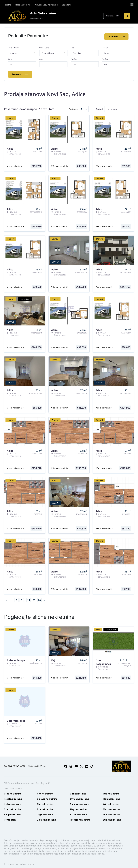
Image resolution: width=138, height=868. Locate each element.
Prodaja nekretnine (80, 818)
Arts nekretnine (78, 813)
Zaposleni (66, 5)
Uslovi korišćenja (36, 765)
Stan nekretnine (13, 808)
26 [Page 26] (39, 599)
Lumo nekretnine (112, 818)
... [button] (25, 599)
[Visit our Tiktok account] (92, 765)
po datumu (112, 108)
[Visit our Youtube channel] (76, 765)
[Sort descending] (86, 107)
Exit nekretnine (45, 808)
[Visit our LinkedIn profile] (87, 765)
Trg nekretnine (45, 813)
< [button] (6, 599)
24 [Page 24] (29, 599)
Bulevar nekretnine (47, 797)
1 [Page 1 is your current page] (11, 599)
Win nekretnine (111, 803)
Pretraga (20, 73)
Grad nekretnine (13, 792)
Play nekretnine (78, 808)
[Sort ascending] (82, 107)
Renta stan (10, 818)
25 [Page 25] (34, 599)
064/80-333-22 (36, 18)
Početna (8, 5)
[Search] (127, 16)
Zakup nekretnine (47, 818)
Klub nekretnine (12, 803)
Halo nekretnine (112, 797)
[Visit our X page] (81, 765)
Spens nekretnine (79, 803)
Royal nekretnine (13, 797)
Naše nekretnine (23, 5)
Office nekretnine (80, 797)
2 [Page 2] (16, 599)
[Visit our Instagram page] (71, 765)
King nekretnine (13, 813)
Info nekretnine (111, 792)
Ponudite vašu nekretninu (46, 5)
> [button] (44, 599)
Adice (107, 51)
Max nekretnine (111, 808)
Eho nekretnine (45, 803)
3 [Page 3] (22, 599)
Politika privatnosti (14, 765)
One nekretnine (111, 813)
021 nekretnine (78, 792)
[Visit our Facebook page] (66, 765)
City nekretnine (45, 792)
